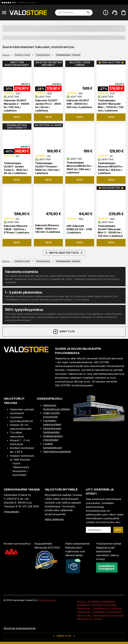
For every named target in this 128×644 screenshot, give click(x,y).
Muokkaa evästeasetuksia (20, 628)
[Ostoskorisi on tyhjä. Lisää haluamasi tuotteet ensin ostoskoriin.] (124, 13)
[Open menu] (4, 13)
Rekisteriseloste (47, 600)
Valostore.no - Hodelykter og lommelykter (99, 612)
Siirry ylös (64, 332)
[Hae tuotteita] (72, 13)
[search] (88, 13)
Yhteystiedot (11, 512)
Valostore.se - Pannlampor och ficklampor (99, 608)
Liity (118, 530)
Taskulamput (43, 55)
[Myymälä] (99, 420)
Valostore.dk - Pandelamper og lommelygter (101, 615)
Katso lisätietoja (54, 519)
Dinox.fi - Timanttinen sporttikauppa (96, 601)
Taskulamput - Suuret (68, 55)
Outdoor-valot (22, 55)
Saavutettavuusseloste (57, 451)
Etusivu (6, 55)
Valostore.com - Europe (90, 619)
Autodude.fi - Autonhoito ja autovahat (97, 605)
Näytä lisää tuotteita (64, 253)
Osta (17, 117)
